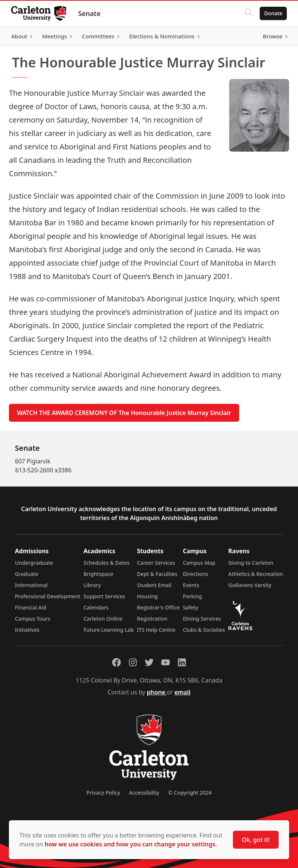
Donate (273, 13)
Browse (272, 36)
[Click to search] (248, 13)
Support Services (104, 596)
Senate (90, 13)
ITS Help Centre (156, 630)
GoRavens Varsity (250, 585)
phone (157, 692)
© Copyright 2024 (190, 793)
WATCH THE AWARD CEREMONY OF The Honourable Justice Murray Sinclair (124, 413)
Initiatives (27, 630)
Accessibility (144, 793)
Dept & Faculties (157, 574)
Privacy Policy (103, 793)
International (31, 585)
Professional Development (48, 596)
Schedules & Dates (106, 563)
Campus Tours (33, 619)
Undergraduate (34, 563)
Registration (152, 619)
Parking (192, 596)
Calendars (96, 607)
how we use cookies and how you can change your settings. (131, 844)
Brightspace (98, 574)
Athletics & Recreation (256, 574)
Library (92, 585)
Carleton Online (103, 619)
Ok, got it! (256, 840)
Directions (195, 574)
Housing (147, 596)
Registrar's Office (158, 607)
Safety (190, 607)
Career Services (156, 563)
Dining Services (202, 619)
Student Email (154, 585)
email (182, 692)
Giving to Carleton (251, 563)
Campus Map (199, 563)
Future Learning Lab (108, 630)
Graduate (27, 574)
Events (191, 585)
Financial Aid (31, 607)
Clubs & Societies (204, 630)
